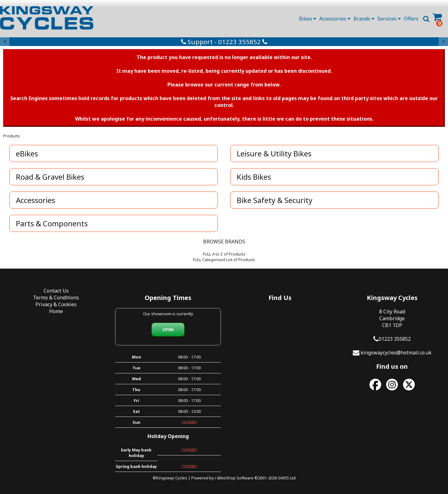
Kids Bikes (254, 177)
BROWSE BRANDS (224, 242)
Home (56, 311)
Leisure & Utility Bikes (274, 153)
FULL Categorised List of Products (224, 260)
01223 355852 (395, 339)
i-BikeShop (225, 478)
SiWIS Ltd (287, 478)
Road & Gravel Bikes (50, 177)
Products (12, 136)
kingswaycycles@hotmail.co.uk (396, 353)
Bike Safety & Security (275, 200)
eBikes (27, 153)
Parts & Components (52, 223)
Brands (364, 19)
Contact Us (56, 291)
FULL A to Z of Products (224, 254)
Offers (411, 19)
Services (389, 19)
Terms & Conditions (56, 298)
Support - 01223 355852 (224, 42)
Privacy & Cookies (56, 304)
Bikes (308, 19)
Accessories (335, 19)
